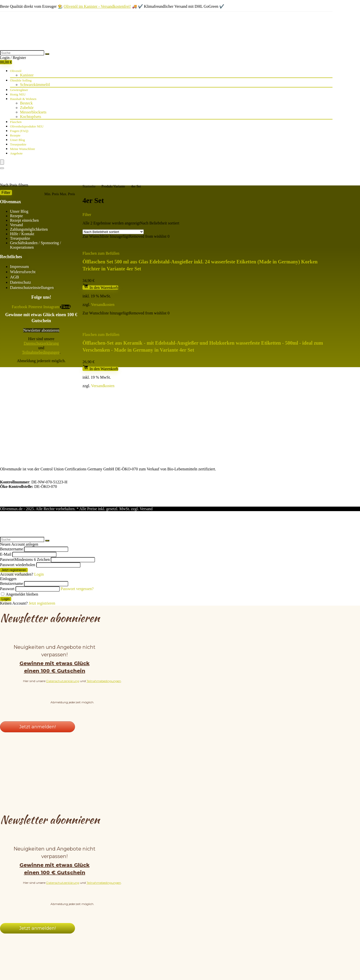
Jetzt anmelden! (37, 688)
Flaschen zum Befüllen (101, 253)
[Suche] (47, 54)
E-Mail (6, 515)
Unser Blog (17, 140)
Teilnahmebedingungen (41, 352)
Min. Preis (51, 194)
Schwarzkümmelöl (35, 85)
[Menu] (2, 162)
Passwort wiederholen (18, 526)
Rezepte (15, 135)
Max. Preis (67, 194)
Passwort (25, 521)
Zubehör (27, 108)
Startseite (89, 186)
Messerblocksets (33, 112)
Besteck (26, 103)
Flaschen (16, 122)
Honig (18, 94)
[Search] (2, 168)
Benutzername (11, 510)
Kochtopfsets (30, 117)
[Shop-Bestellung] (113, 232)
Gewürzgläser (19, 90)
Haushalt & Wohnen (23, 99)
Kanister (27, 75)
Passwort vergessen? (77, 550)
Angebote (16, 153)
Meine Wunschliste (22, 149)
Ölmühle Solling (21, 80)
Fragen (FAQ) (19, 131)
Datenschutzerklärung (41, 343)
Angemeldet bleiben (19, 555)
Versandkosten (103, 305)
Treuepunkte (18, 144)
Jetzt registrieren (14, 531)
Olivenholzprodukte (27, 126)
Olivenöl (16, 71)
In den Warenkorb (100, 288)
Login (6, 560)
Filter (6, 192)
